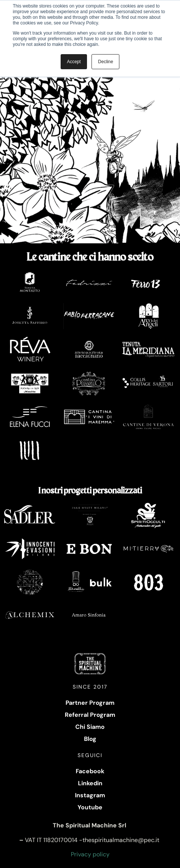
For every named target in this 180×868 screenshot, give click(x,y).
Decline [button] (105, 62)
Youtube (90, 807)
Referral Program (90, 715)
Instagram (90, 795)
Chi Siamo (90, 727)
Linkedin (90, 783)
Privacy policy (90, 854)
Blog (90, 739)
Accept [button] (74, 62)
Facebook (90, 771)
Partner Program (90, 703)
